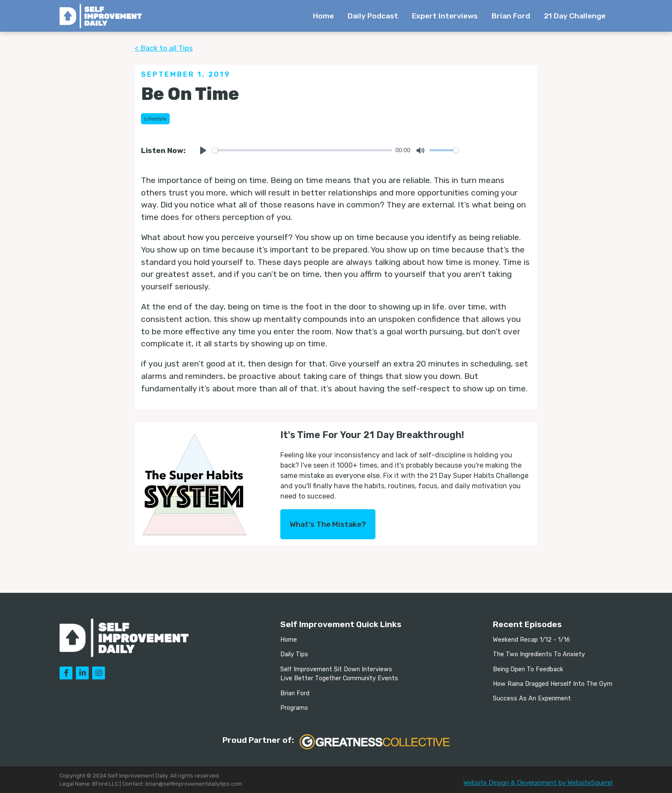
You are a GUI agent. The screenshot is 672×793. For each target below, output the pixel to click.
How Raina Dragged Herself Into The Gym (553, 684)
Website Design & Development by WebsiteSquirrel (538, 783)
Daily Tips (294, 654)
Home (323, 16)
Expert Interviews (445, 16)
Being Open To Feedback (528, 669)
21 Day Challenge (575, 16)
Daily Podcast (373, 16)
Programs (294, 708)
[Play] (203, 150)
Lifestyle (155, 119)
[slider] (302, 150)
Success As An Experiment (532, 698)
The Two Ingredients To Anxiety (539, 654)
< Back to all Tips (164, 48)
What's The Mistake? (328, 524)
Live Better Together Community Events (339, 678)
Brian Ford (511, 16)
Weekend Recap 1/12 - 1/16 (531, 640)
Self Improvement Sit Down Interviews (336, 669)
